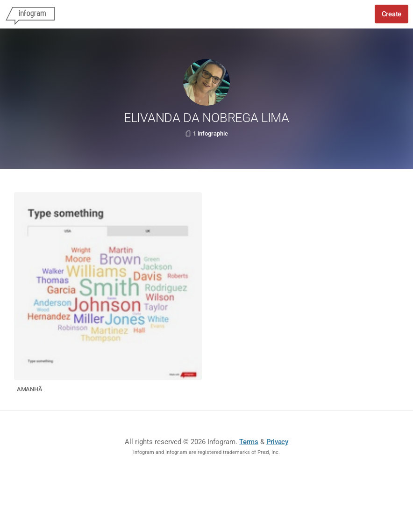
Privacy (277, 442)
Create (392, 14)
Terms (249, 442)
